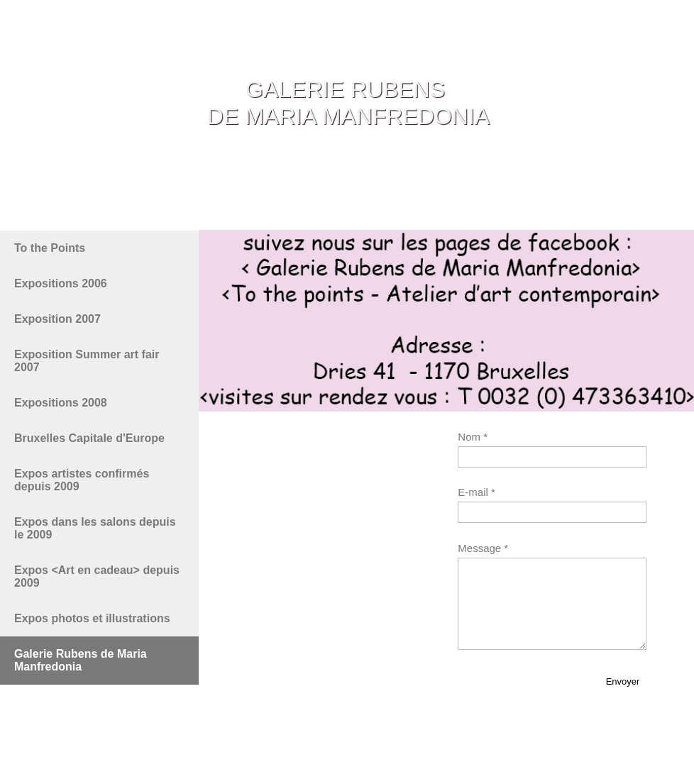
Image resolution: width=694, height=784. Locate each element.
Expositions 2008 (61, 403)
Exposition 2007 (57, 319)
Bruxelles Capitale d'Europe (89, 438)
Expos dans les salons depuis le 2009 (95, 528)
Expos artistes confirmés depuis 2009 (82, 480)
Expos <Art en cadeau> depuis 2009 (97, 576)
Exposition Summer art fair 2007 (87, 361)
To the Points (50, 248)
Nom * (473, 437)
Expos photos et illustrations (92, 618)
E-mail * (477, 492)
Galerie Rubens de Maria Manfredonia (81, 660)
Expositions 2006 (61, 283)
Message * (483, 548)
